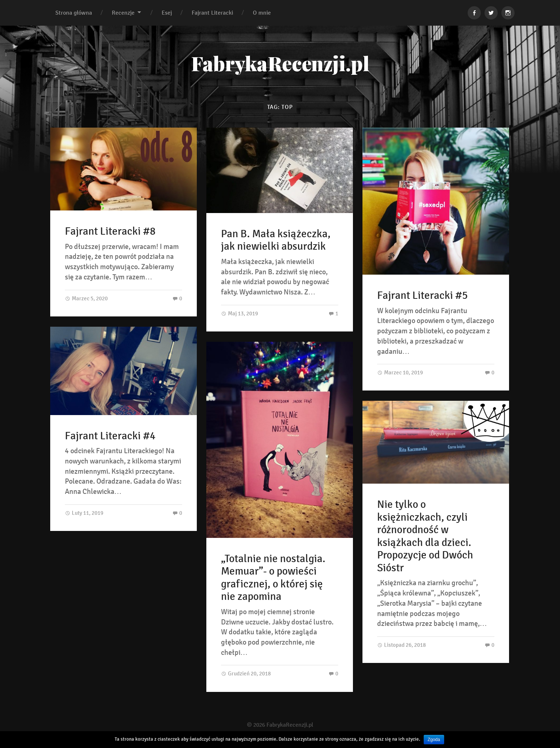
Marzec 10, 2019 (400, 372)
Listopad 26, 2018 (401, 645)
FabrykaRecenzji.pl (280, 63)
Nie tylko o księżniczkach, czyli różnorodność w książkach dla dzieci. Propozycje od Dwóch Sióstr (425, 536)
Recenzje (123, 13)
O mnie (262, 13)
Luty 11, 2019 (84, 513)
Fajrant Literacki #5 (422, 296)
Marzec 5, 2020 (86, 298)
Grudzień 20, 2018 (246, 673)
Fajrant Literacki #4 (110, 436)
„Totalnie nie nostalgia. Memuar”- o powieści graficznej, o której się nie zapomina (273, 578)
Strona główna (74, 13)
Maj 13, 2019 (240, 313)
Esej (167, 13)
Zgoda (434, 740)
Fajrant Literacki (212, 13)
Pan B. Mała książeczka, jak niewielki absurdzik (276, 240)
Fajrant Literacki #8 (110, 231)
